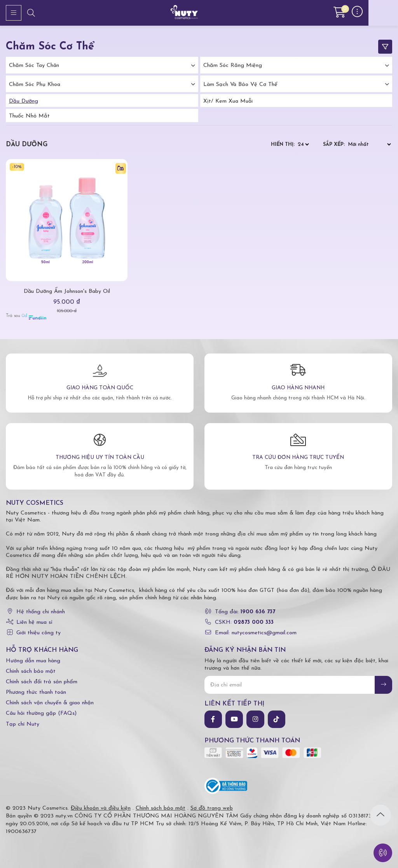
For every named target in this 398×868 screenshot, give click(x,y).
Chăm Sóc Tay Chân (34, 66)
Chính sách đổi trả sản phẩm (42, 682)
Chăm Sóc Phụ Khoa (35, 85)
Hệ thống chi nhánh (41, 612)
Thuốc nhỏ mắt (29, 116)
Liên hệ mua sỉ (34, 622)
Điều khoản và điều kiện (101, 808)
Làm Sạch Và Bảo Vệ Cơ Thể (240, 85)
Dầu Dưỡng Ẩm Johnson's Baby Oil (67, 291)
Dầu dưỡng (24, 101)
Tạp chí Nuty (23, 724)
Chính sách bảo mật (31, 671)
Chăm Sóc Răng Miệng (233, 66)
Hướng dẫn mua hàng (33, 661)
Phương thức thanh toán (36, 692)
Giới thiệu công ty (38, 633)
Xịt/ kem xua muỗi (228, 101)
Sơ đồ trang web (212, 808)
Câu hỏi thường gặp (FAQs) (41, 713)
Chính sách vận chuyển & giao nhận (50, 703)
